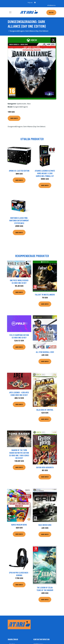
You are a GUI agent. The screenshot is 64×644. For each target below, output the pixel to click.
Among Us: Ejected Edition (19, 171)
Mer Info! (14, 118)
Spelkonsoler (22, 104)
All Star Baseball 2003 (45, 352)
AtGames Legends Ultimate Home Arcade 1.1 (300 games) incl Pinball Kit (45, 173)
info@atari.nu (51, 5)
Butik (51, 12)
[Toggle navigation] (10, 12)
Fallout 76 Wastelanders (45, 295)
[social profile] (35, 3)
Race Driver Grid (45, 525)
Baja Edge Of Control (45, 410)
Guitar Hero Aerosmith (45, 467)
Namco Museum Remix (19, 525)
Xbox (29, 104)
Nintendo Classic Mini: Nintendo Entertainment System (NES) (19, 220)
